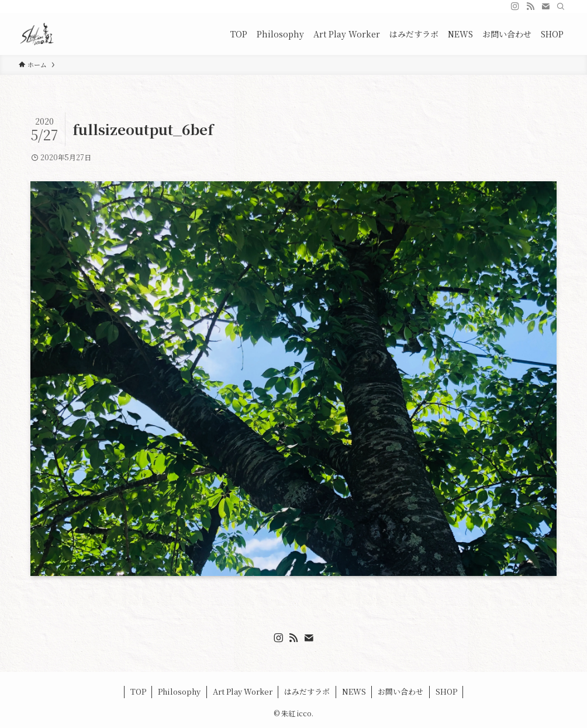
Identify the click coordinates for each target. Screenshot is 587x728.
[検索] (561, 6)
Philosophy (179, 691)
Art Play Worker (243, 691)
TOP (138, 691)
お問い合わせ (400, 691)
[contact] (545, 6)
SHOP (446, 691)
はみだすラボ (307, 691)
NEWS (354, 691)
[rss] (530, 6)
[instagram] (515, 6)
